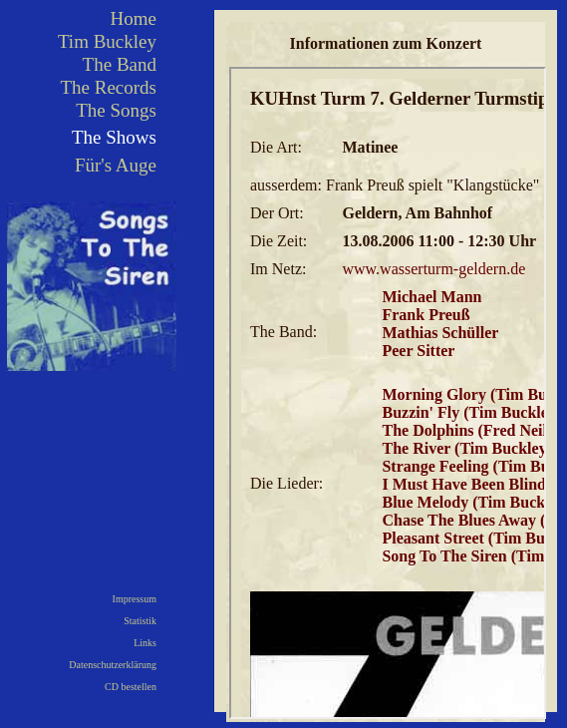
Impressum (135, 599)
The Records (108, 87)
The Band (120, 64)
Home (134, 18)
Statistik (140, 621)
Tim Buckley (107, 41)
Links (145, 643)
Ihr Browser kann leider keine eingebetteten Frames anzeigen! (388, 393)
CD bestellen (131, 687)
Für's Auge (116, 165)
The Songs (116, 110)
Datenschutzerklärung (113, 665)
